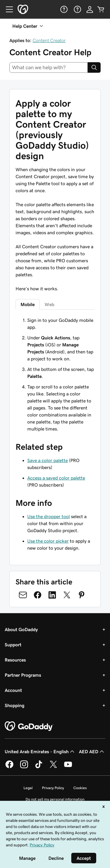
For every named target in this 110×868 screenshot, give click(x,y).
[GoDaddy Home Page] (29, 726)
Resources (15, 660)
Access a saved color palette (56, 478)
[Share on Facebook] (38, 595)
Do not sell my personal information (55, 799)
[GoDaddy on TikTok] (39, 767)
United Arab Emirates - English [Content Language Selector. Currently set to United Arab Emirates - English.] (40, 751)
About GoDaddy (21, 629)
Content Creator (49, 40)
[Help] (63, 9)
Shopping (15, 705)
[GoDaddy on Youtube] (68, 767)
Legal (28, 788)
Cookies (80, 788)
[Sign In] (90, 9)
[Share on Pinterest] (82, 595)
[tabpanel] (55, 374)
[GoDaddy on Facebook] (9, 767)
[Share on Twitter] (67, 595)
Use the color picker (48, 541)
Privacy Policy (53, 788)
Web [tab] (49, 304)
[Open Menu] (7, 9)
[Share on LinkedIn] (52, 595)
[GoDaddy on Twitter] (53, 767)
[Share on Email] (23, 595)
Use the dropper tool (49, 516)
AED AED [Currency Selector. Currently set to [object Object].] (92, 751)
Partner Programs (23, 675)
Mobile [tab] (28, 304)
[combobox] (49, 67)
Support (13, 645)
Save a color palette (48, 460)
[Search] (94, 67)
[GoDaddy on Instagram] (24, 767)
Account (13, 690)
